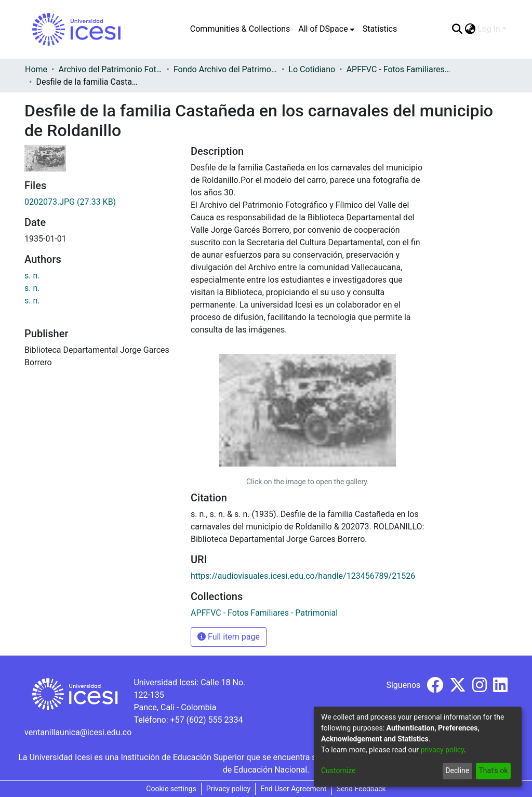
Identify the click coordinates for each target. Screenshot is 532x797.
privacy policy (442, 750)
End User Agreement (293, 789)
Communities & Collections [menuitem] (240, 29)
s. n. (32, 276)
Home (36, 69)
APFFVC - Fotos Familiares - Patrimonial (398, 69)
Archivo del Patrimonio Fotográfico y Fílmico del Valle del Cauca (110, 69)
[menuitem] (326, 29)
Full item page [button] (229, 637)
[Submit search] (457, 29)
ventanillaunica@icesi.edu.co (78, 732)
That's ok (493, 771)
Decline (457, 771)
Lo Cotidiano (312, 69)
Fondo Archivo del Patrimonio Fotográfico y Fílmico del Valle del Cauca (225, 69)
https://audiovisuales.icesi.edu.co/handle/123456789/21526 (303, 576)
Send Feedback (361, 789)
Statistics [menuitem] (380, 29)
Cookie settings (171, 789)
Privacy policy (228, 789)
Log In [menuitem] (489, 29)
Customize (338, 771)
